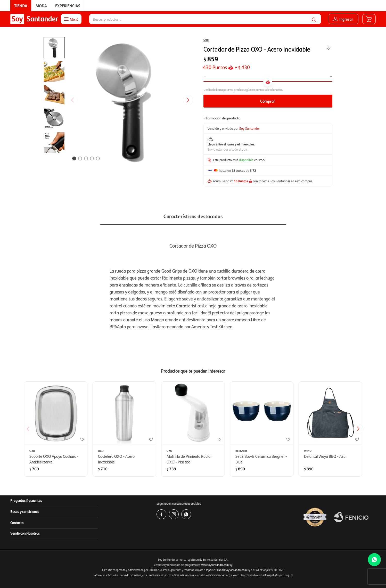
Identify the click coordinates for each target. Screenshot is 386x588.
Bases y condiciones (25, 511)
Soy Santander (249, 128)
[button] (314, 19)
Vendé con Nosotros (25, 533)
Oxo (206, 39)
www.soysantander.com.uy (216, 565)
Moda (41, 6)
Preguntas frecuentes (26, 500)
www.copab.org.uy (223, 575)
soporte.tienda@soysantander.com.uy (228, 570)
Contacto (17, 522)
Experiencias (68, 6)
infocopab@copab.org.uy (278, 575)
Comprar (268, 101)
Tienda (21, 6)
